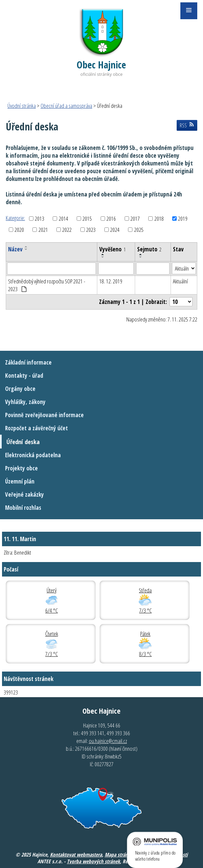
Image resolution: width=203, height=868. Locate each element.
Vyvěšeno (112, 249)
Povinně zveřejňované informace (44, 415)
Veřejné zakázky (24, 494)
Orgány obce (20, 389)
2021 (43, 230)
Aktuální (180, 281)
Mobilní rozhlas (23, 508)
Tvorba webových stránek (93, 861)
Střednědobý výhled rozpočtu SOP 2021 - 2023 (47, 285)
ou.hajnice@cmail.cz (108, 741)
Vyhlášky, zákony (25, 402)
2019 (183, 219)
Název (15, 249)
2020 (19, 230)
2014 (64, 219)
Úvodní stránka (22, 106)
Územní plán (20, 481)
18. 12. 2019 (111, 281)
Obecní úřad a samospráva (66, 106)
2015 (87, 219)
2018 (159, 219)
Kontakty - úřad (24, 376)
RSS (187, 125)
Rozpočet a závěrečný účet (36, 428)
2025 (139, 230)
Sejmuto (149, 249)
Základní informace (28, 362)
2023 (91, 230)
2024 (115, 230)
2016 (111, 219)
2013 (40, 219)
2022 (67, 230)
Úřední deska (23, 442)
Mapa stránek (119, 855)
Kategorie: (15, 218)
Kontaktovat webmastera (76, 855)
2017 (135, 219)
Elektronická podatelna (33, 455)
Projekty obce (21, 468)
